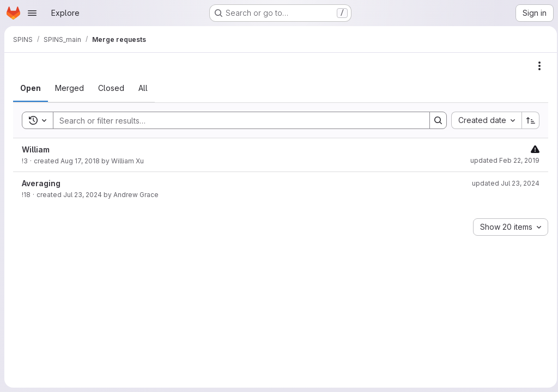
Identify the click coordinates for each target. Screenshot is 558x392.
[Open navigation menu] (32, 13)
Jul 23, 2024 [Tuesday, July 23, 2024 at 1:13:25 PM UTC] (83, 195)
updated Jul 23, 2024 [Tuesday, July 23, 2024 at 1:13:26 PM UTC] (502, 183)
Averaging (41, 183)
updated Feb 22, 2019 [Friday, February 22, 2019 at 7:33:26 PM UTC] (502, 160)
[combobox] (483, 120)
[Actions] (536, 66)
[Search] (234, 120)
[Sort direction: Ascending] (527, 120)
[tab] (31, 88)
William (36, 149)
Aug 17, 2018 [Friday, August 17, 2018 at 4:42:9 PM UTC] (80, 161)
